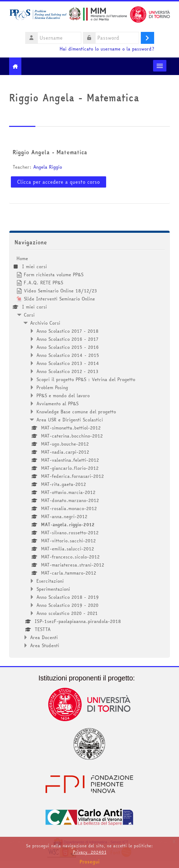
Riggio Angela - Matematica (50, 152)
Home (22, 258)
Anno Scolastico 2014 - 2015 (68, 355)
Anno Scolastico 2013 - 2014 (68, 363)
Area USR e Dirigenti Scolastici (70, 420)
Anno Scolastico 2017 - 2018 (67, 331)
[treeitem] (90, 452)
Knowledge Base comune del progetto (76, 412)
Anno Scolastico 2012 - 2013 (67, 371)
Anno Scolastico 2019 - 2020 (67, 605)
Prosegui (90, 862)
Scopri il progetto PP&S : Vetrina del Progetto (86, 379)
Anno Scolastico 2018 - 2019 (68, 597)
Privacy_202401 (90, 852)
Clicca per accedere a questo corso (58, 182)
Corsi (29, 315)
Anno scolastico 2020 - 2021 (67, 613)
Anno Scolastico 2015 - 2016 (68, 347)
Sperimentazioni (53, 589)
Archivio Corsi (45, 323)
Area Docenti (44, 637)
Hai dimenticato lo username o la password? (107, 49)
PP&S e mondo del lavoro (63, 395)
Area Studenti (45, 645)
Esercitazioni (50, 581)
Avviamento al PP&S (57, 404)
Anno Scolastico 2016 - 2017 (67, 339)
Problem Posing (52, 387)
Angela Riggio (48, 167)
